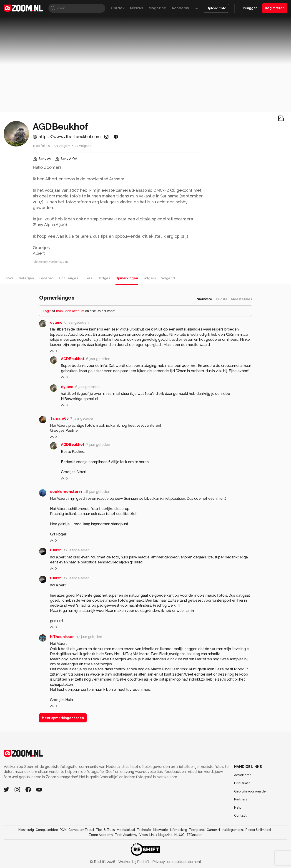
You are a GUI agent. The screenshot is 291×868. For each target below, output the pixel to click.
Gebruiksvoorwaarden (251, 791)
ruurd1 (56, 550)
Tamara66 (59, 418)
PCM (63, 830)
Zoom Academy (101, 835)
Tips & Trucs (105, 830)
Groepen (46, 278)
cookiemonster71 (66, 492)
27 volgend (83, 146)
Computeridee (47, 830)
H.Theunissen (62, 637)
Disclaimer (242, 783)
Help (238, 807)
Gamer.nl (213, 830)
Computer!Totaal (81, 830)
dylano (56, 322)
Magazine (157, 8)
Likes (88, 278)
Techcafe (144, 830)
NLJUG (179, 835)
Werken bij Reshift (134, 862)
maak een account (70, 311)
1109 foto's (41, 146)
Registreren (275, 8)
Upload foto (216, 8)
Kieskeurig (26, 830)
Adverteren (243, 775)
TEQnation (194, 835)
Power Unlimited (258, 830)
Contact (240, 815)
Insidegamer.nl (233, 830)
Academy (180, 8)
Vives (143, 835)
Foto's (8, 278)
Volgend (168, 278)
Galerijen (26, 278)
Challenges (69, 278)
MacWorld (161, 830)
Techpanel (197, 830)
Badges (104, 278)
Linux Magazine (161, 835)
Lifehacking (179, 830)
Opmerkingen (127, 278)
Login (47, 311)
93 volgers (62, 146)
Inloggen (250, 8)
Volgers (150, 278)
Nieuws (137, 8)
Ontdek (118, 8)
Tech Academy (126, 835)
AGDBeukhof (73, 359)
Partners (241, 799)
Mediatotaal (126, 830)
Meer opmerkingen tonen (63, 718)
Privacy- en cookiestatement (176, 862)
